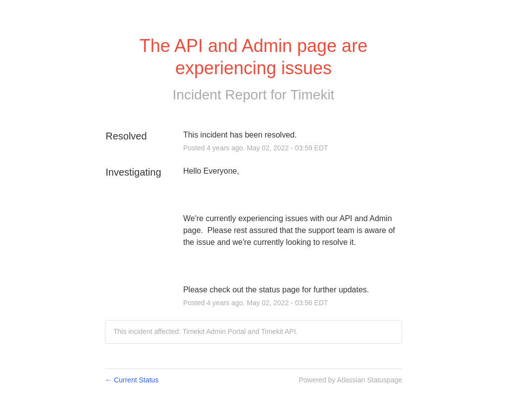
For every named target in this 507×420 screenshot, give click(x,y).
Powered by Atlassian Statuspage (350, 380)
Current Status (132, 380)
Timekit (312, 95)
